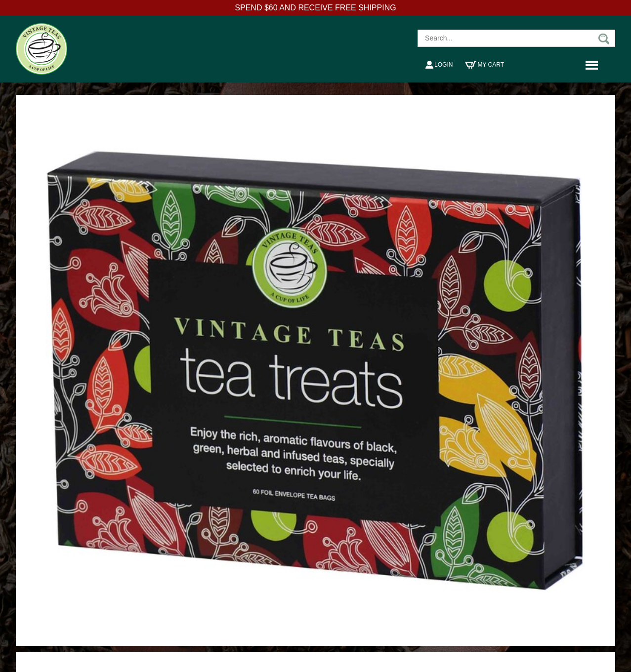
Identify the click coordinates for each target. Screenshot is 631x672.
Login (439, 65)
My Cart (484, 65)
